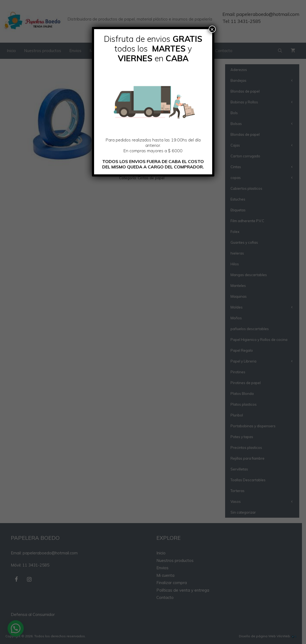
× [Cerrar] (212, 29)
